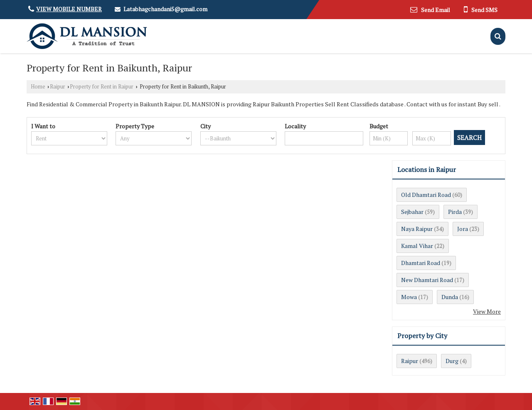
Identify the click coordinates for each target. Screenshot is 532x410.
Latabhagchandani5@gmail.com (165, 9)
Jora (463, 229)
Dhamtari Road (421, 263)
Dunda (450, 297)
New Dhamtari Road (427, 280)
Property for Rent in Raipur (102, 87)
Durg (452, 361)
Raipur (58, 87)
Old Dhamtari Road (426, 195)
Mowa (409, 297)
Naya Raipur (417, 229)
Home (38, 87)
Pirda (455, 212)
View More (487, 311)
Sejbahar (412, 212)
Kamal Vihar (417, 246)
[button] (69, 9)
